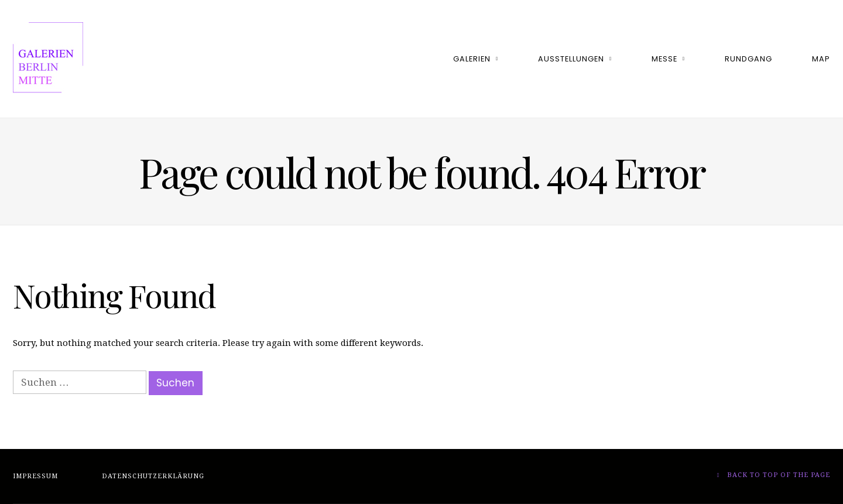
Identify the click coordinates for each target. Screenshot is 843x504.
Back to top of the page (774, 475)
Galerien (472, 59)
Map (821, 59)
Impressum (35, 476)
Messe (664, 59)
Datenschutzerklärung (153, 476)
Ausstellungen (571, 59)
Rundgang (748, 59)
